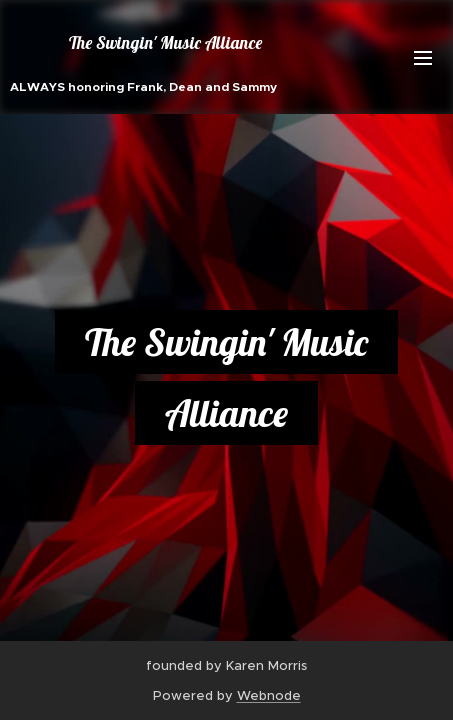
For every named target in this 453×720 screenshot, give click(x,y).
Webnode (269, 695)
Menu (423, 58)
